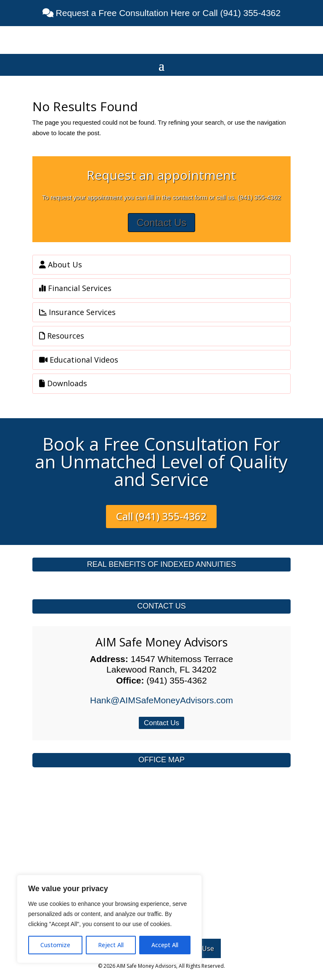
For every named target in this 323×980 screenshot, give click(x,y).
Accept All (165, 945)
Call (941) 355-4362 (161, 516)
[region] (109, 919)
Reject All (111, 945)
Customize (55, 945)
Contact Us (162, 223)
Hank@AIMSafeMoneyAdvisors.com (161, 700)
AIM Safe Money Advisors (161, 642)
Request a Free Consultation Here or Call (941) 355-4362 (167, 13)
